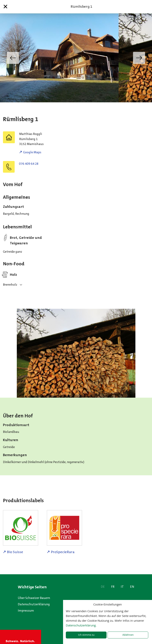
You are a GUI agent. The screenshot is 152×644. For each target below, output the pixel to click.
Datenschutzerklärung (34, 604)
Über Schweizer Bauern (34, 598)
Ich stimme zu (86, 635)
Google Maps (32, 152)
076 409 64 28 (29, 164)
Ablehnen (128, 635)
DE (103, 587)
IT (122, 587)
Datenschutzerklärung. (81, 625)
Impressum (26, 611)
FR (113, 587)
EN (132, 587)
